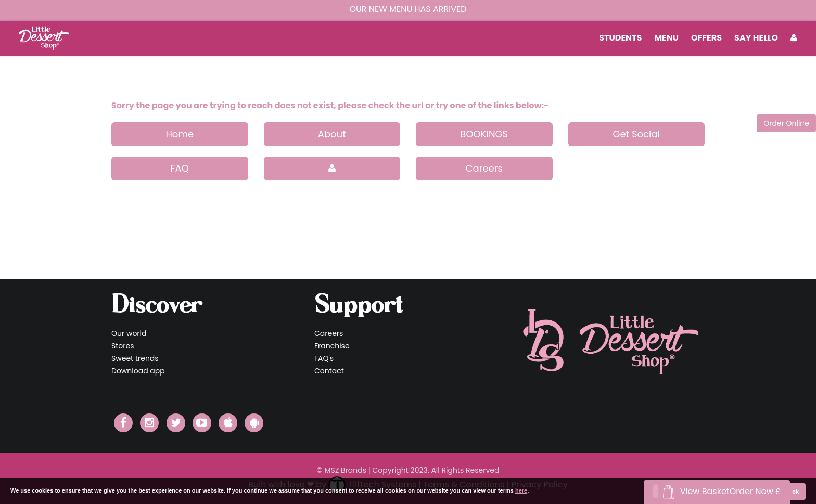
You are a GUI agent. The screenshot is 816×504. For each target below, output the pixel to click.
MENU (666, 38)
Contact (329, 371)
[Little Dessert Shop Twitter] (176, 423)
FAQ (180, 168)
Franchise (332, 346)
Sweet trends (135, 358)
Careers (484, 168)
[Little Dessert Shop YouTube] (202, 423)
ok (795, 492)
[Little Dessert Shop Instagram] (149, 423)
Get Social (636, 134)
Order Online (786, 123)
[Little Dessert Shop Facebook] (123, 423)
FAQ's (324, 358)
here (521, 490)
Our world (129, 333)
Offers (706, 38)
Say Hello (756, 38)
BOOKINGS (484, 134)
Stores (123, 346)
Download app (138, 371)
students (620, 38)
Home (180, 134)
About (332, 134)
